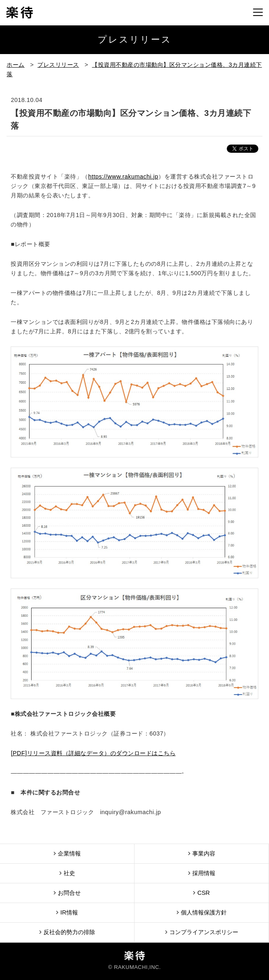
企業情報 (67, 853)
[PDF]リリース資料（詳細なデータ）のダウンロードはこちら (93, 753)
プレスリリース (58, 65)
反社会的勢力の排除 (67, 932)
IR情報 (67, 912)
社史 (67, 873)
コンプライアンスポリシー (202, 932)
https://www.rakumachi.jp (123, 177)
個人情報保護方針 (202, 912)
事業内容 (202, 853)
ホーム (16, 65)
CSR (201, 893)
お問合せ (67, 893)
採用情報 (202, 873)
